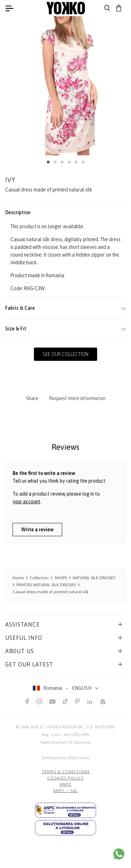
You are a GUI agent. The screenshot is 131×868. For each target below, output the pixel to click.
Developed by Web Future (66, 758)
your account (27, 502)
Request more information (77, 398)
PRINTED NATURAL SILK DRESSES (46, 585)
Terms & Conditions (66, 772)
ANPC (66, 784)
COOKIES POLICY (65, 778)
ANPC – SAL (65, 791)
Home (18, 578)
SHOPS (61, 578)
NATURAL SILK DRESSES (94, 578)
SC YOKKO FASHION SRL (62, 727)
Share (32, 398)
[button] (48, 162)
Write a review (37, 530)
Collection (39, 578)
